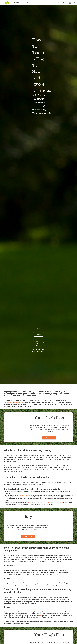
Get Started (49, 438)
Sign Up (58, 3)
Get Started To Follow (28, 537)
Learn (16, 3)
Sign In (65, 3)
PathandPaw (39, 110)
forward (38, 334)
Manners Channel (40, 351)
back (39, 329)
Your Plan (35, 3)
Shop (25, 3)
